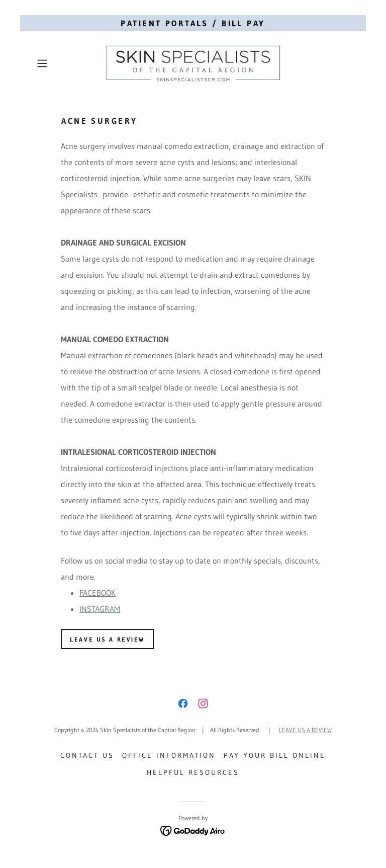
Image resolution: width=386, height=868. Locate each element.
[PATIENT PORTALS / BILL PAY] (193, 23)
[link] (193, 63)
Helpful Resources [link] (193, 772)
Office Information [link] (169, 755)
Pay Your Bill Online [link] (275, 755)
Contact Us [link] (87, 755)
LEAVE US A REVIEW (107, 639)
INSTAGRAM (100, 609)
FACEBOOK (98, 593)
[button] (56, 63)
